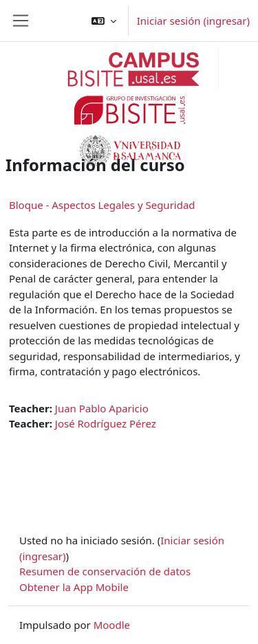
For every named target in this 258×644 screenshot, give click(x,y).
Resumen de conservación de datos (105, 571)
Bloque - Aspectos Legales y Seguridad (102, 205)
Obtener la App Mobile (74, 587)
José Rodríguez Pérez (106, 423)
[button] (104, 21)
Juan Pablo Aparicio (102, 408)
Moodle (112, 625)
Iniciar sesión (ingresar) (193, 21)
